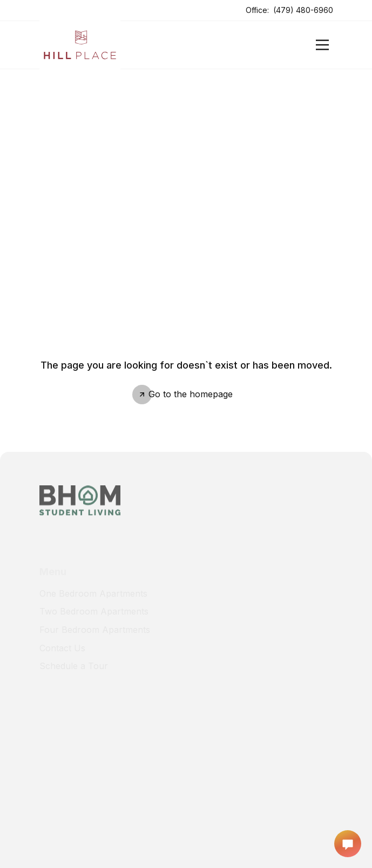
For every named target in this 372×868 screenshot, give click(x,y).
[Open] (322, 45)
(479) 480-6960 (303, 10)
